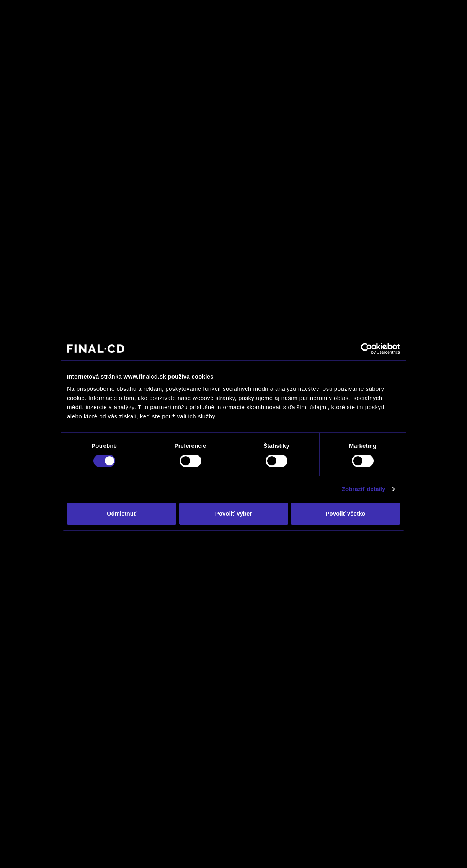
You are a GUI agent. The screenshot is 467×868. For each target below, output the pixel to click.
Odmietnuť (122, 513)
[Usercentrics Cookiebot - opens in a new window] (367, 349)
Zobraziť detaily (364, 489)
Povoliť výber (233, 513)
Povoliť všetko (346, 513)
